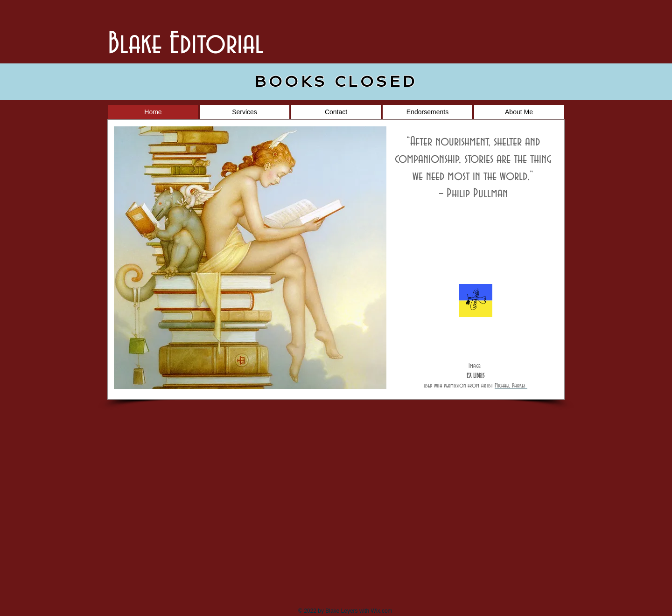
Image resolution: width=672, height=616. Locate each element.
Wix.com (382, 611)
